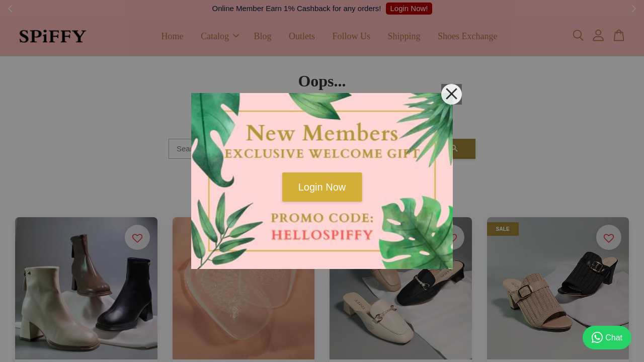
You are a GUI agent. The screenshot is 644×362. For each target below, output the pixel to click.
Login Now (322, 187)
